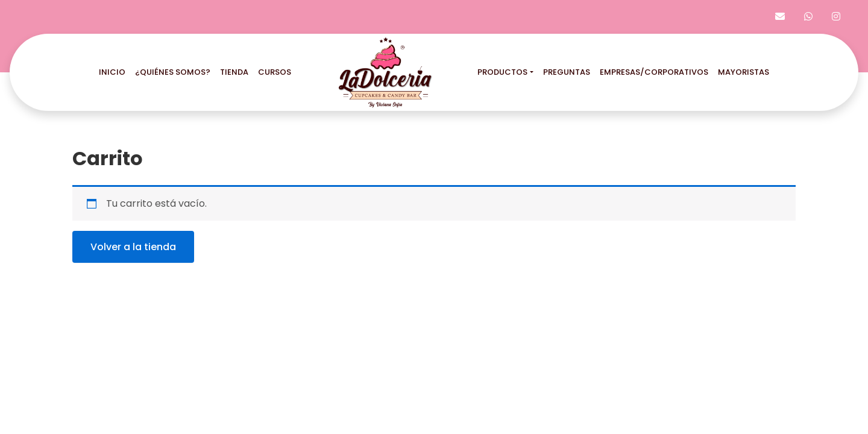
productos (502, 72)
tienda (234, 72)
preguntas (567, 72)
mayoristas (744, 72)
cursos (275, 72)
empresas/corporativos (654, 72)
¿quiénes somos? (173, 72)
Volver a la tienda (133, 247)
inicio (112, 72)
